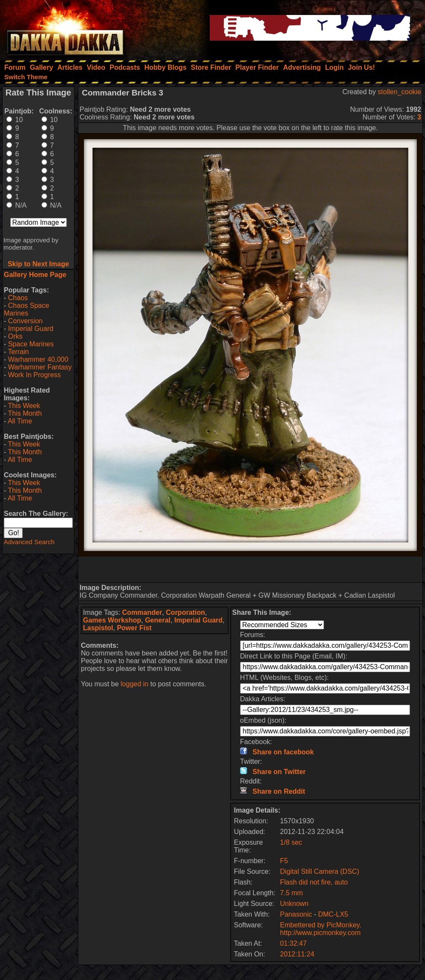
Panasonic (296, 914)
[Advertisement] (250, 569)
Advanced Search (29, 542)
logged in (135, 684)
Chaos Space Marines (27, 309)
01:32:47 (293, 943)
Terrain (18, 352)
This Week (24, 406)
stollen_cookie (400, 92)
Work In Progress (34, 375)
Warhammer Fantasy (40, 367)
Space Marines (31, 344)
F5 (284, 861)
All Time (20, 421)
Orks (15, 336)
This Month (25, 413)
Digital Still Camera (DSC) (319, 871)
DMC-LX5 (333, 914)
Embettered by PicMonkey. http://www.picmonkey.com (321, 929)
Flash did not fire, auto (314, 882)
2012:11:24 (297, 954)
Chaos (18, 298)
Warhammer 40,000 (38, 359)
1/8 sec (291, 842)
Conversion (25, 321)
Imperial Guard (31, 329)
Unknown (294, 904)
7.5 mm (291, 893)
